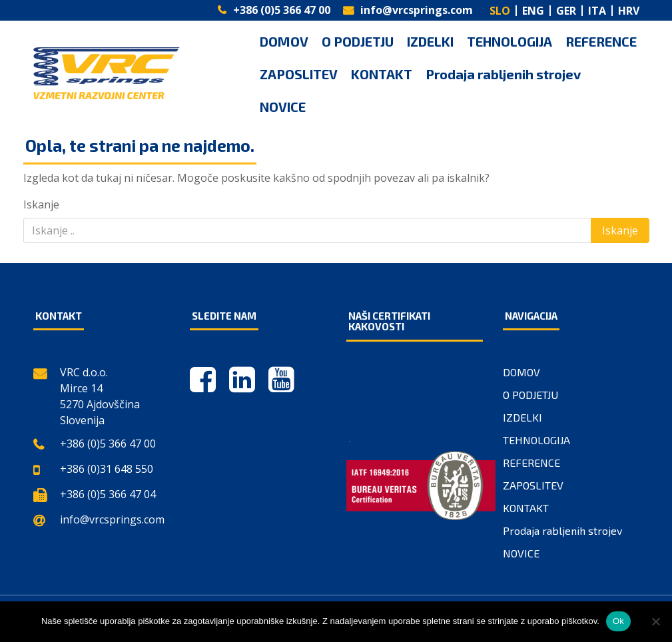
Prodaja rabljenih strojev (503, 74)
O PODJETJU (358, 41)
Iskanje (41, 204)
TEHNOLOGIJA (509, 41)
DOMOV (284, 41)
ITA (597, 11)
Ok (618, 621)
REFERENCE (601, 41)
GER (566, 11)
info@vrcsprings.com (417, 10)
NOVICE (283, 107)
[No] (655, 621)
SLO (500, 11)
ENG (533, 11)
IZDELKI (430, 41)
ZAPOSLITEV (299, 74)
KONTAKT (382, 74)
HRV (629, 11)
